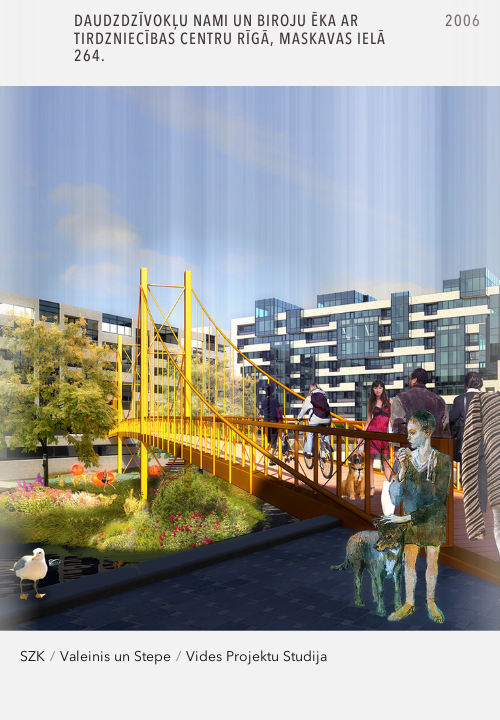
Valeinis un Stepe (115, 655)
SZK (32, 655)
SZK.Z (37, 37)
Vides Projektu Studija (256, 655)
